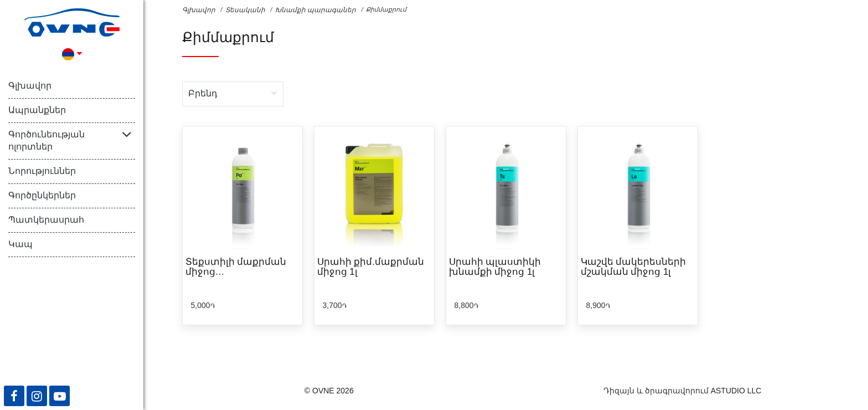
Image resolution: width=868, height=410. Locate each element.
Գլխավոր (30, 86)
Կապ (20, 244)
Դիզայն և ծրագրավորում (656, 391)
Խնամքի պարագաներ (316, 10)
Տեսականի (245, 10)
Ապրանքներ (37, 110)
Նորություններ (42, 171)
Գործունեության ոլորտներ (46, 141)
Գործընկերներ (42, 195)
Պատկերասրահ (46, 220)
